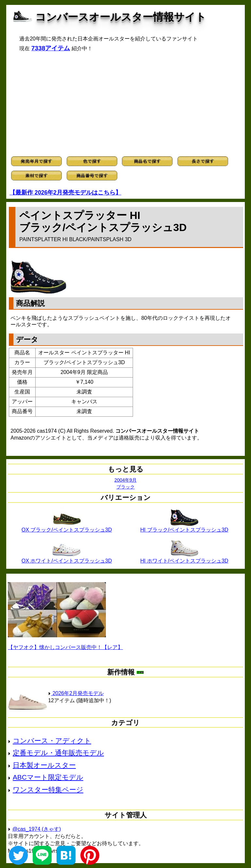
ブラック (125, 487)
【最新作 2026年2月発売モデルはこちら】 (65, 193)
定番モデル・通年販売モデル (58, 753)
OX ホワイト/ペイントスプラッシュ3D (67, 558)
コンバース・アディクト (52, 741)
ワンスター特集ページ (48, 790)
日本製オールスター (44, 765)
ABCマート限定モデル (48, 777)
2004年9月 (125, 480)
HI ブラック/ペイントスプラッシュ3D (184, 527)
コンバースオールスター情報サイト (121, 17)
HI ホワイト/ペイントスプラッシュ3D (184, 558)
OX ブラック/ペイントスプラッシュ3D (67, 527)
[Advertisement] (125, 104)
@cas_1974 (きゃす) (37, 829)
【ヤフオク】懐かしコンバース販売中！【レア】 (65, 647)
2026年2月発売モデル (76, 693)
